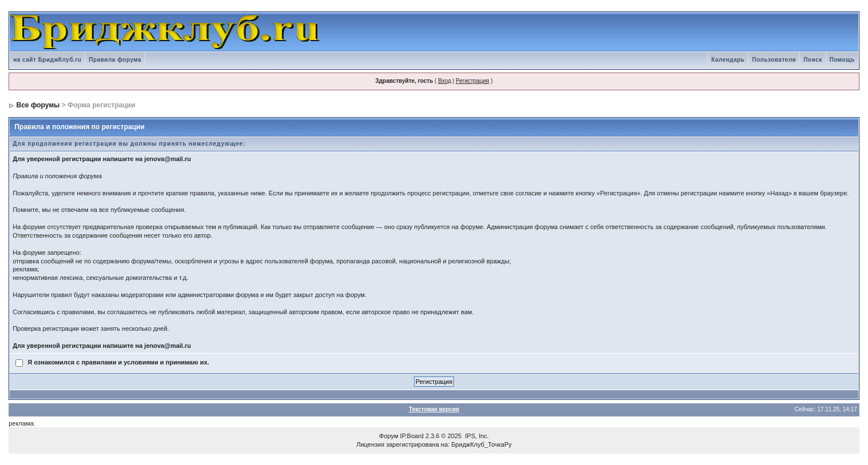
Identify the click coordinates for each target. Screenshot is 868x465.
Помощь (842, 60)
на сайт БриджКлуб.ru (47, 60)
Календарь (728, 60)
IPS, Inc (476, 436)
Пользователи (774, 60)
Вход (445, 81)
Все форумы (38, 105)
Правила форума (115, 60)
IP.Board (412, 436)
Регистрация (472, 81)
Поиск (813, 60)
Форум (389, 436)
